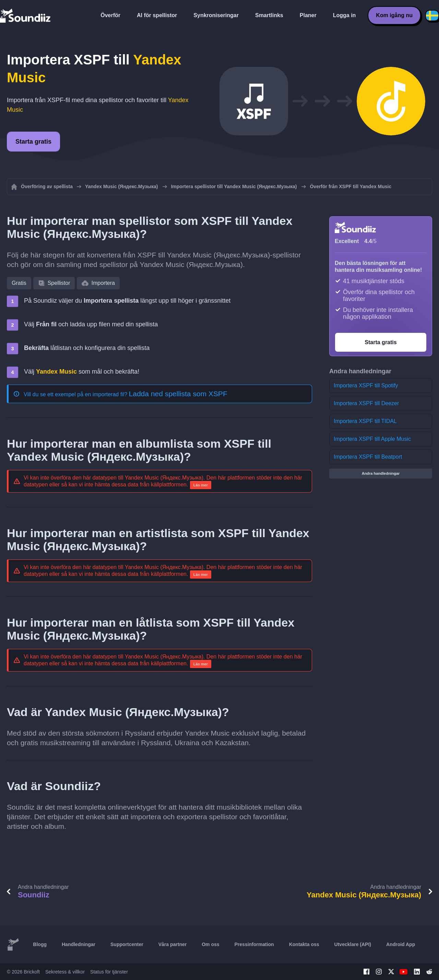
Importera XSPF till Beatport (368, 457)
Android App (401, 944)
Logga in (345, 15)
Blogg (40, 944)
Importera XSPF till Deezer (366, 403)
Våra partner (173, 944)
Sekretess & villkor (65, 972)
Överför (110, 15)
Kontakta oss (304, 944)
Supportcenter (127, 944)
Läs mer (201, 485)
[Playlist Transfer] (26, 15)
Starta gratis (33, 142)
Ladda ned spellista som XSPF (178, 394)
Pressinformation (254, 944)
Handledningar (79, 944)
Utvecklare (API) (353, 944)
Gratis (19, 283)
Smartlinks (269, 15)
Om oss (210, 944)
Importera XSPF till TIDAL (365, 421)
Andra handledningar (381, 473)
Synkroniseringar (216, 15)
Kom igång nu (394, 15)
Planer (308, 15)
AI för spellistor (157, 15)
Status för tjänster (109, 972)
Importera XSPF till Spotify (366, 385)
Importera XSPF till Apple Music (372, 439)
